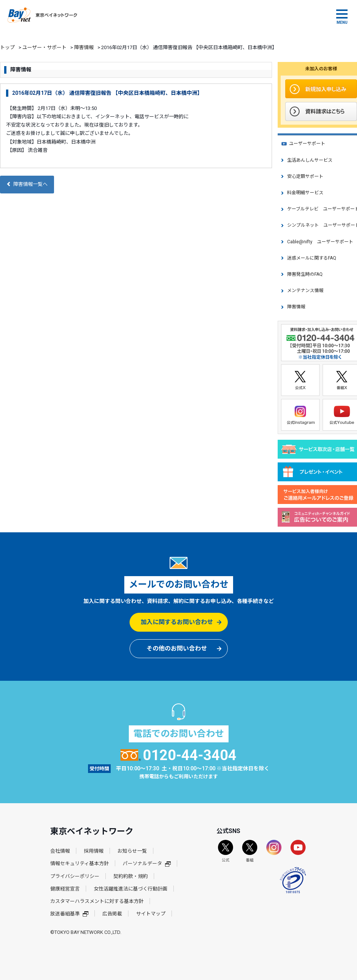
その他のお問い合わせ (177, 648)
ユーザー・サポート (44, 47)
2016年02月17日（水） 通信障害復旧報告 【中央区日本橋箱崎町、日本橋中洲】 (107, 93)
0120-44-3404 (178, 755)
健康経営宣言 (65, 889)
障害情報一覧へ (27, 184)
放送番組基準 (69, 914)
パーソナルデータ (147, 863)
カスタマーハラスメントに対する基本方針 (97, 901)
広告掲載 (112, 914)
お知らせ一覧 (132, 851)
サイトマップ (151, 914)
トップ (7, 47)
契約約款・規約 (131, 876)
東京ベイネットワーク (42, 15)
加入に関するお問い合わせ (177, 622)
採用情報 (94, 851)
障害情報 (84, 47)
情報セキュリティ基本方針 (80, 863)
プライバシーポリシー (75, 876)
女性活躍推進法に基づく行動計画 (131, 889)
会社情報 (60, 851)
